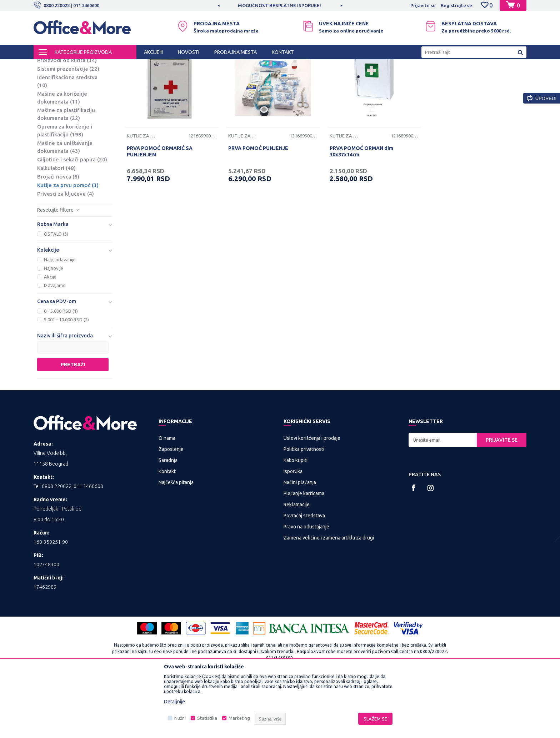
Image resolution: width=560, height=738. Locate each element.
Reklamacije (297, 564)
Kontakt (167, 531)
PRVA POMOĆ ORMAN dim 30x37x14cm (361, 211)
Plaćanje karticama (304, 553)
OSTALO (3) (56, 293)
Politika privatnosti (304, 508)
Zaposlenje (171, 508)
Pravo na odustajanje (306, 586)
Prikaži (443, 78)
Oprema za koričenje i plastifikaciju (65, 190)
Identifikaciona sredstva (67, 140)
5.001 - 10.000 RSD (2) (66, 379)
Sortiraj (371, 78)
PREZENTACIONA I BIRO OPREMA (127, 66)
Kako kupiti (296, 519)
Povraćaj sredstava (304, 575)
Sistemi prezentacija (68, 128)
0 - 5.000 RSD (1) (61, 370)
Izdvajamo (55, 345)
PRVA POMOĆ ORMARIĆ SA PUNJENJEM (160, 211)
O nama (167, 497)
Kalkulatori (56, 227)
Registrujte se (456, 5)
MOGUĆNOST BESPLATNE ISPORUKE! (279, 5)
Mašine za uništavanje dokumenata (65, 206)
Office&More (47, 66)
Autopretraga (334, 78)
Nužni (180, 718)
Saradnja (168, 519)
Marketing (239, 718)
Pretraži (73, 424)
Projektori (54, 111)
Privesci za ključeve (66, 253)
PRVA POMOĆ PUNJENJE (258, 207)
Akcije (50, 336)
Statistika (207, 718)
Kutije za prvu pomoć (68, 244)
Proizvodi (76, 66)
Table (50, 94)
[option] (280, 5)
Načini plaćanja (300, 542)
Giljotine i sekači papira (72, 219)
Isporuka (293, 531)
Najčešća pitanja (176, 542)
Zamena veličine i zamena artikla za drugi (329, 597)
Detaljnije (174, 702)
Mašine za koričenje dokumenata (62, 157)
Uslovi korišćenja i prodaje (312, 497)
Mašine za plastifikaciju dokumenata (66, 173)
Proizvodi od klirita (67, 119)
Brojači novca (58, 236)
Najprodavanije (60, 319)
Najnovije (54, 327)
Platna (51, 102)
